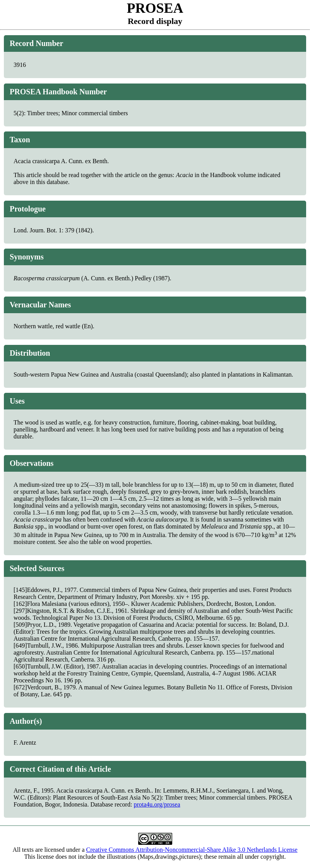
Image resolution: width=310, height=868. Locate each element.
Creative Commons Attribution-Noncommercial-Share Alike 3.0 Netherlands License (192, 850)
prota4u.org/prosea (157, 804)
